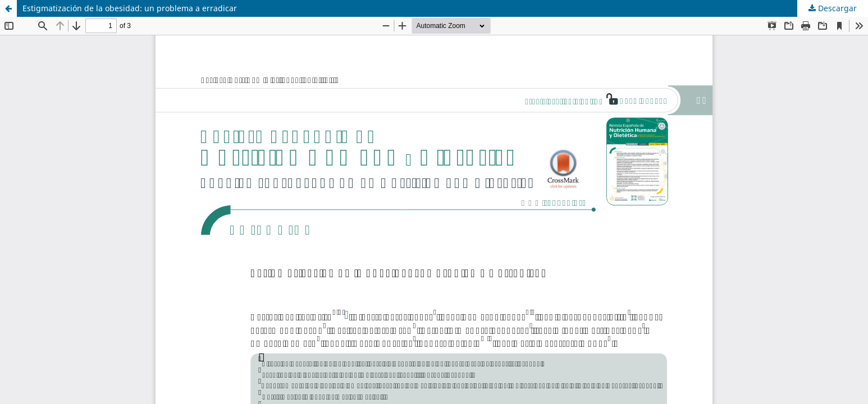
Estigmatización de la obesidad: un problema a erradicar (130, 8)
